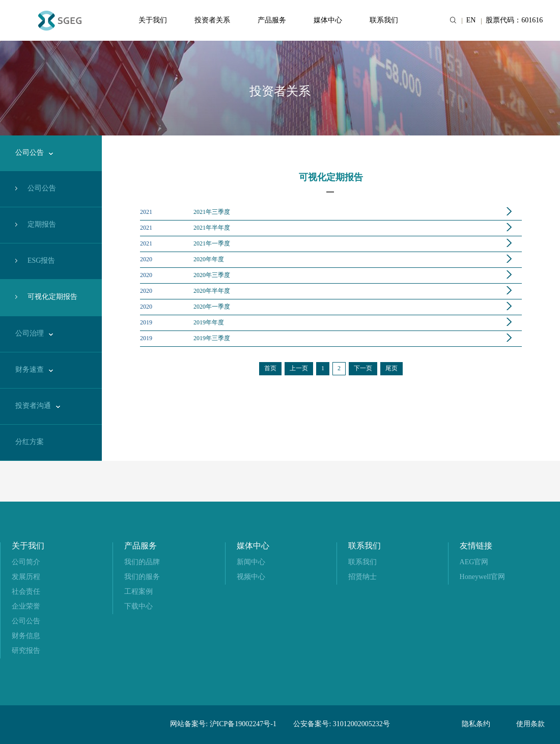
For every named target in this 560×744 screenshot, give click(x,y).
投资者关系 (212, 21)
